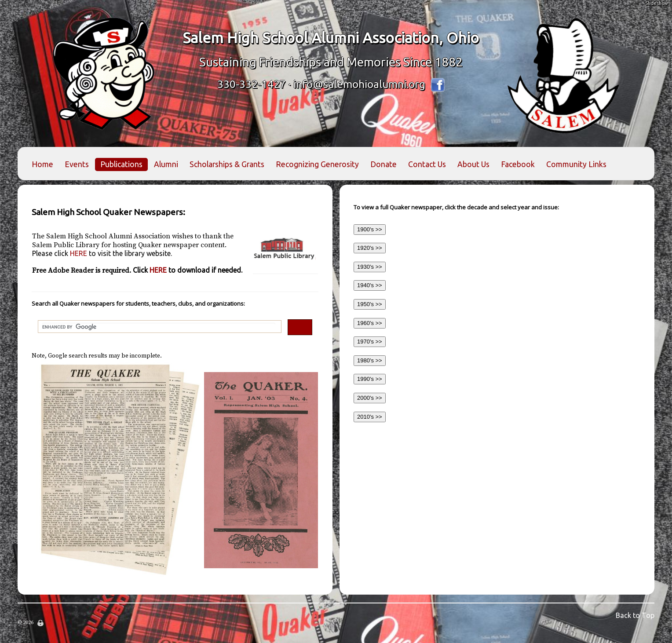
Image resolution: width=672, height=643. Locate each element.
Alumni (166, 164)
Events (77, 164)
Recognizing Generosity (317, 164)
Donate (383, 164)
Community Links (576, 164)
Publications (121, 164)
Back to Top (635, 615)
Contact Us (427, 164)
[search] (159, 327)
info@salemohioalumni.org (359, 84)
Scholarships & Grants (227, 164)
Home (42, 164)
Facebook (518, 164)
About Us (473, 164)
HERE (102, 253)
